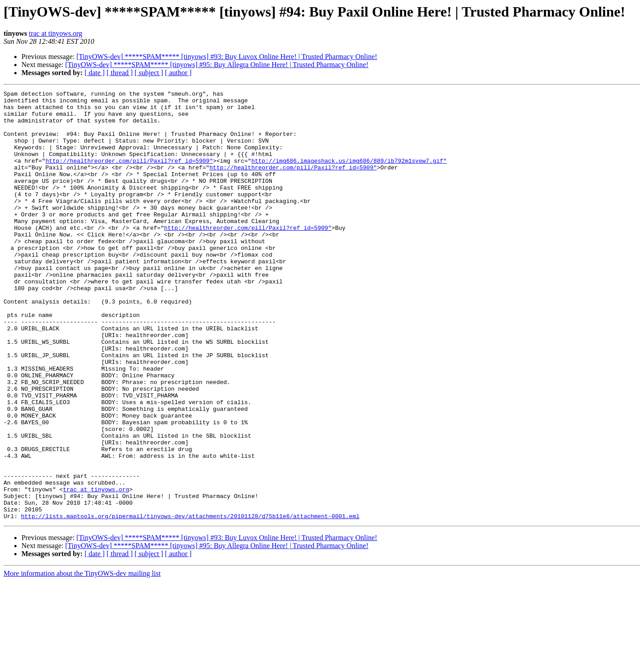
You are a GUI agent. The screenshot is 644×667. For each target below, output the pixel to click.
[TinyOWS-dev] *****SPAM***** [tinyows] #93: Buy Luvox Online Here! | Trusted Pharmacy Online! (227, 57)
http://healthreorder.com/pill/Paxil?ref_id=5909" (129, 175)
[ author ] (178, 73)
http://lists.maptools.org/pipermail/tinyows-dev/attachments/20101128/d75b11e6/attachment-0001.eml (190, 602)
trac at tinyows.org (55, 33)
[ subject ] (149, 73)
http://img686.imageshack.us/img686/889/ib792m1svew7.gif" (349, 175)
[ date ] (95, 73)
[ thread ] (120, 73)
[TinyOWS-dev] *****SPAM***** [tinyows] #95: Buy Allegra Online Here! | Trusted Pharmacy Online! (217, 65)
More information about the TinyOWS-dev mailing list (82, 659)
